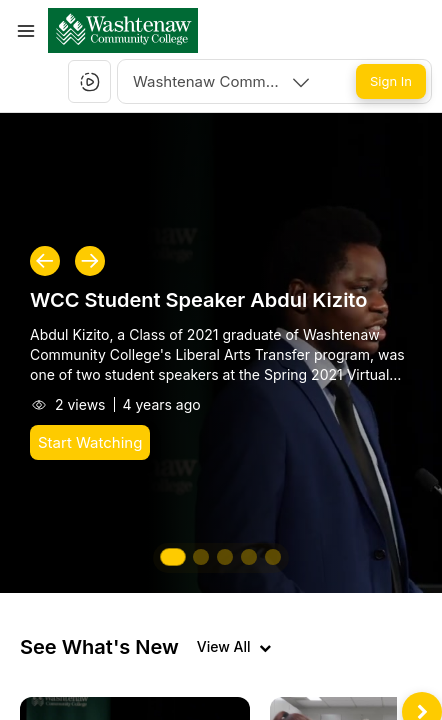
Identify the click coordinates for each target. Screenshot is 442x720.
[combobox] (223, 81)
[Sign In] (391, 81)
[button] (123, 30)
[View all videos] (234, 647)
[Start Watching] (90, 442)
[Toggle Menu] (26, 31)
